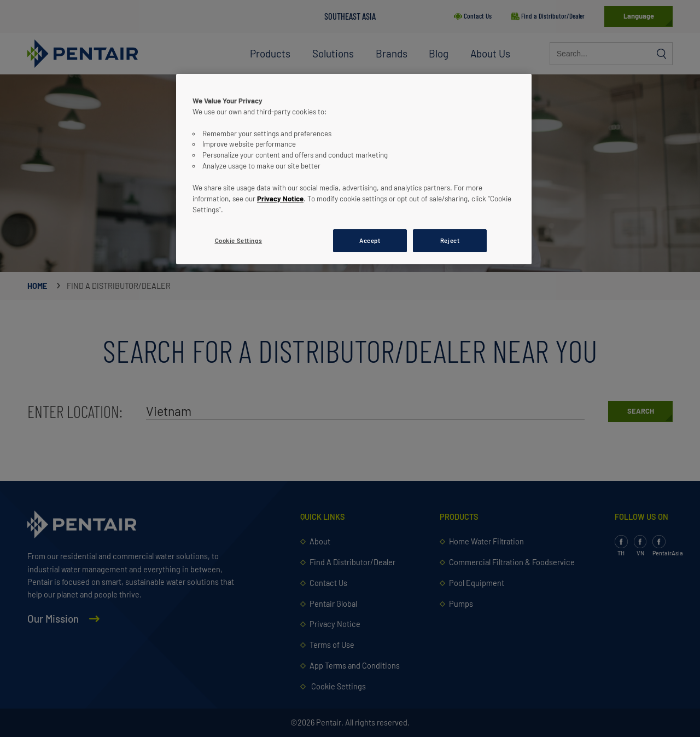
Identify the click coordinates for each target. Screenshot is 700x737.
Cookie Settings (239, 240)
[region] (354, 169)
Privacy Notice (280, 199)
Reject (450, 240)
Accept (370, 240)
